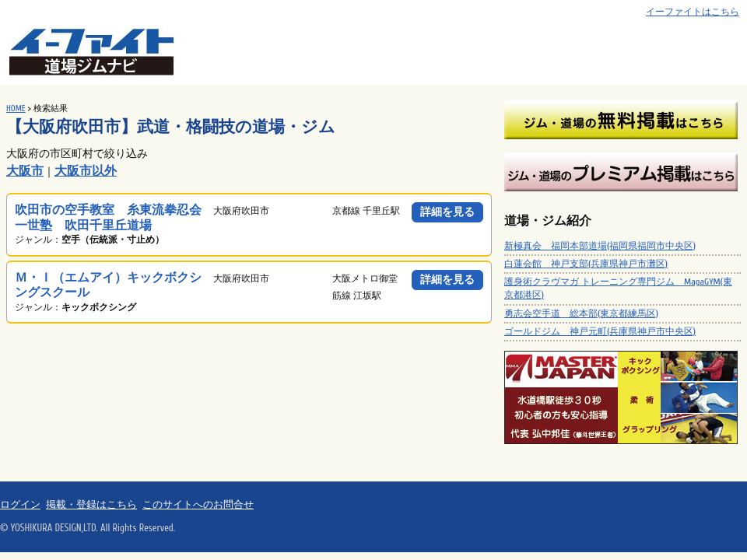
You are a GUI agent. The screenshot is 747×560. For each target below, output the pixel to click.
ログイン (20, 505)
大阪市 (25, 171)
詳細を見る (447, 212)
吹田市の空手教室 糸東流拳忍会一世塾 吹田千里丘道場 (108, 217)
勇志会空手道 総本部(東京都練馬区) (581, 313)
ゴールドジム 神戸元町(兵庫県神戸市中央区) (600, 331)
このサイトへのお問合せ (198, 505)
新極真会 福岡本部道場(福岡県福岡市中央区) (600, 246)
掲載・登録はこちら (91, 505)
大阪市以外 (86, 171)
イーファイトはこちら (693, 12)
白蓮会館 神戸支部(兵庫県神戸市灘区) (586, 264)
